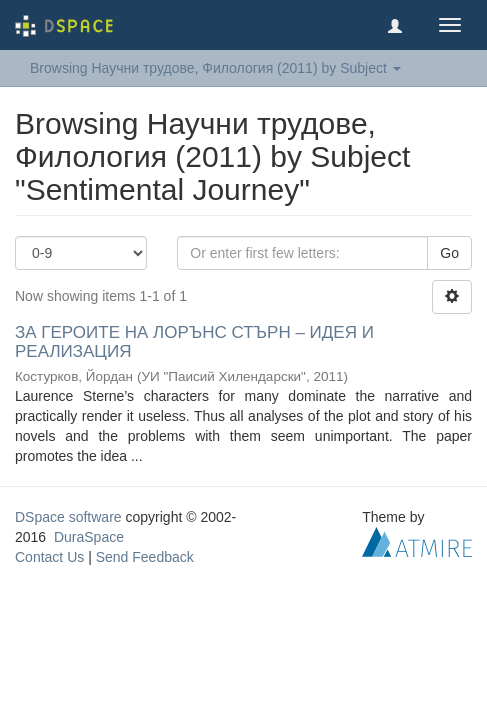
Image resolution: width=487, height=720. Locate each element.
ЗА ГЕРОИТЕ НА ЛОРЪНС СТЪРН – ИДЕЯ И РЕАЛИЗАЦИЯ (194, 342)
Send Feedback (145, 557)
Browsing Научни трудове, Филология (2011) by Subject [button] (215, 68)
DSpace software (68, 517)
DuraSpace (89, 537)
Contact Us (49, 557)
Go (449, 253)
